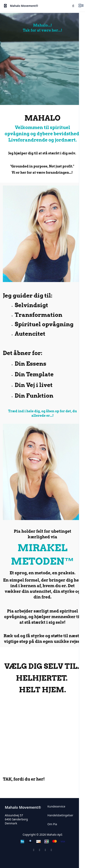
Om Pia (52, 824)
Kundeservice (56, 806)
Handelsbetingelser (60, 815)
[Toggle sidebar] (5, 6)
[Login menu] (81, 6)
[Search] (73, 6)
